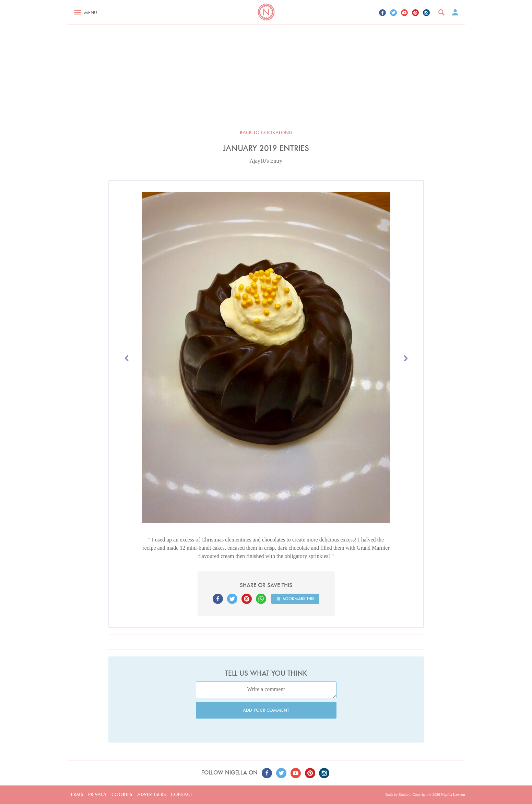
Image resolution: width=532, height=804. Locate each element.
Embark (405, 794)
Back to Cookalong (266, 132)
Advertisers (152, 794)
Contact (181, 794)
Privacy (97, 794)
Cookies (122, 794)
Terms (76, 794)
